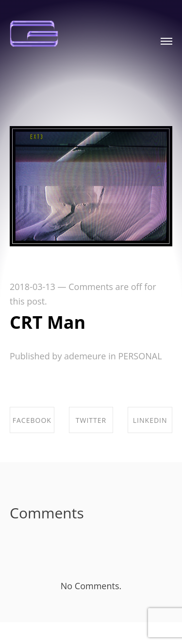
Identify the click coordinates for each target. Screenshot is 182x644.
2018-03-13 (33, 287)
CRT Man (48, 322)
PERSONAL (140, 356)
